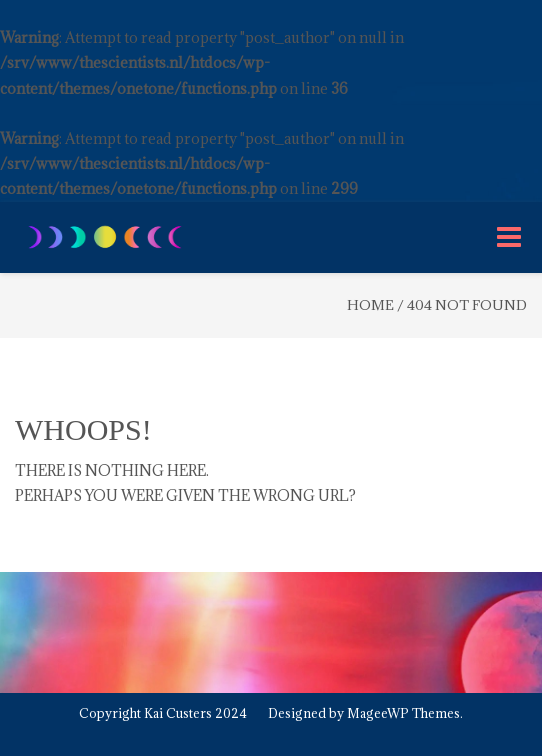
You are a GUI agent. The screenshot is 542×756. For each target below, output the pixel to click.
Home (370, 305)
